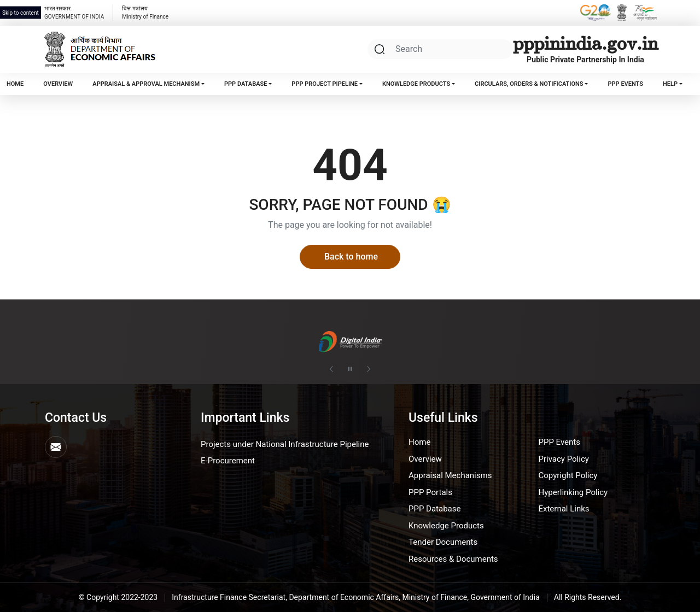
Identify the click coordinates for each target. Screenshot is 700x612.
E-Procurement (228, 461)
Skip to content (21, 13)
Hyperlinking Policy (573, 492)
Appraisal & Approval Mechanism (146, 84)
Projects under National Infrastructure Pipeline (285, 444)
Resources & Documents (453, 559)
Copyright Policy (568, 475)
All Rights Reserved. (588, 597)
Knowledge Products (416, 84)
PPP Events (625, 84)
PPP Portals (430, 492)
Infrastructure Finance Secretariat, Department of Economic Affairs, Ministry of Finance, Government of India (356, 597)
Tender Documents (443, 542)
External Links (564, 509)
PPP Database (246, 84)
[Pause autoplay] (350, 369)
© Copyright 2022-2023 (118, 597)
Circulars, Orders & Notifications (529, 84)
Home (15, 84)
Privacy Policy (564, 459)
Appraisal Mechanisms (450, 475)
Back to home (351, 257)
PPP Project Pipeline (325, 84)
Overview (58, 84)
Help (670, 84)
